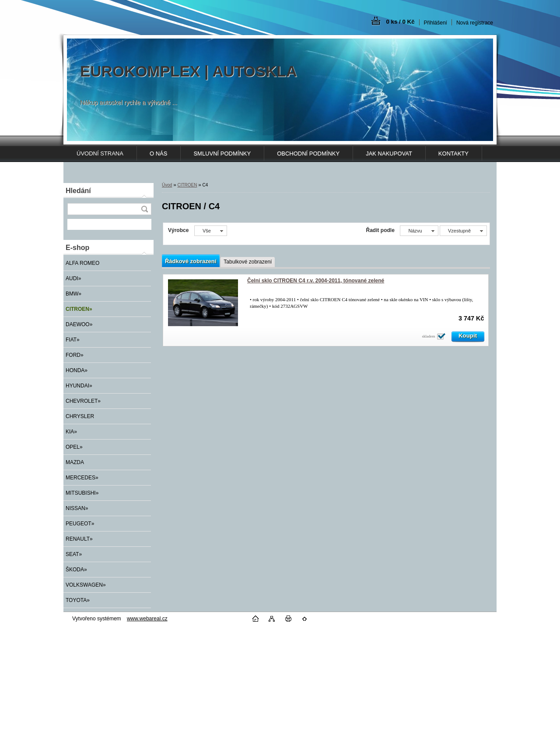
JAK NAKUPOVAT (389, 153)
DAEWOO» (79, 324)
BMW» (73, 294)
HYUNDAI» (79, 386)
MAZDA (75, 462)
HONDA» (77, 370)
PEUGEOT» (80, 524)
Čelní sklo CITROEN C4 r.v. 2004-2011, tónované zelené (316, 281)
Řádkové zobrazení (191, 261)
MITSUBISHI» (82, 493)
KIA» (71, 432)
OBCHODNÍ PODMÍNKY (308, 153)
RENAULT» (79, 539)
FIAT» (73, 340)
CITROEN (187, 185)
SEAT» (74, 554)
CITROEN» (79, 309)
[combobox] (419, 231)
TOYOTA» (78, 600)
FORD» (75, 355)
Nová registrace (475, 23)
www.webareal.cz (147, 619)
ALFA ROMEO (82, 263)
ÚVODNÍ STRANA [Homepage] (100, 153)
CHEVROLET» (83, 401)
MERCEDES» (82, 478)
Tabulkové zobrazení (248, 262)
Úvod (167, 185)
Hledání (78, 191)
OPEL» (74, 447)
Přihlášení (436, 23)
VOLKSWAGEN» (86, 585)
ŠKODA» (76, 570)
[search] (144, 209)
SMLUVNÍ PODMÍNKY (222, 153)
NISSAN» (77, 508)
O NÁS (158, 153)
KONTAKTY (453, 153)
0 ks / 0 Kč (400, 22)
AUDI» (73, 278)
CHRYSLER (80, 416)
